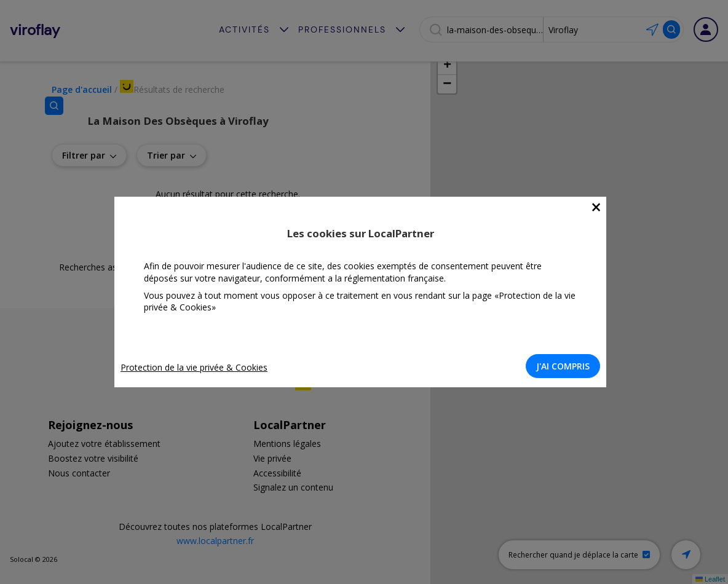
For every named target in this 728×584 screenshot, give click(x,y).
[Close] (600, 207)
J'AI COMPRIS (567, 366)
